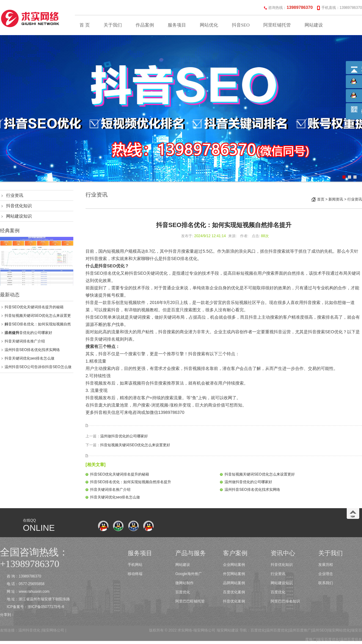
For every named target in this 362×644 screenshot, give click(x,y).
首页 (321, 199)
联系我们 (326, 583)
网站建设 (314, 25)
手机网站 (135, 565)
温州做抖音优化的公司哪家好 (28, 333)
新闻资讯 (336, 199)
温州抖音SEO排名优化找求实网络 (32, 350)
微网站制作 (185, 583)
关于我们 (113, 25)
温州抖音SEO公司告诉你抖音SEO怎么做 (38, 367)
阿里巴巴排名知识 (285, 601)
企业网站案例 (234, 565)
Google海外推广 (189, 574)
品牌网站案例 (234, 583)
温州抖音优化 (29, 630)
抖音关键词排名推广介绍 (25, 341)
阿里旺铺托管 (277, 25)
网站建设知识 (19, 216)
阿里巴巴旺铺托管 (190, 601)
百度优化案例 (234, 592)
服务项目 (177, 25)
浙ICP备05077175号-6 (46, 607)
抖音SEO (241, 25)
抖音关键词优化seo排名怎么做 (29, 358)
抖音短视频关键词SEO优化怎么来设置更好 (135, 445)
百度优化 (183, 592)
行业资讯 (15, 195)
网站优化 (209, 25)
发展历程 (326, 565)
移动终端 (135, 574)
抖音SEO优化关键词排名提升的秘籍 (34, 307)
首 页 (85, 25)
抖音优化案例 (234, 601)
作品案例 (145, 25)
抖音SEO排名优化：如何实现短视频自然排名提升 (131, 482)
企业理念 (326, 574)
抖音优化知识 (19, 206)
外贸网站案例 (234, 574)
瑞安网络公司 (53, 630)
